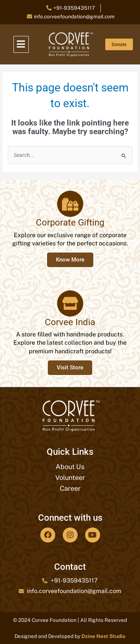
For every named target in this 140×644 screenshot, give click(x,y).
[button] (21, 45)
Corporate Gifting (70, 223)
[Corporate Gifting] (70, 204)
